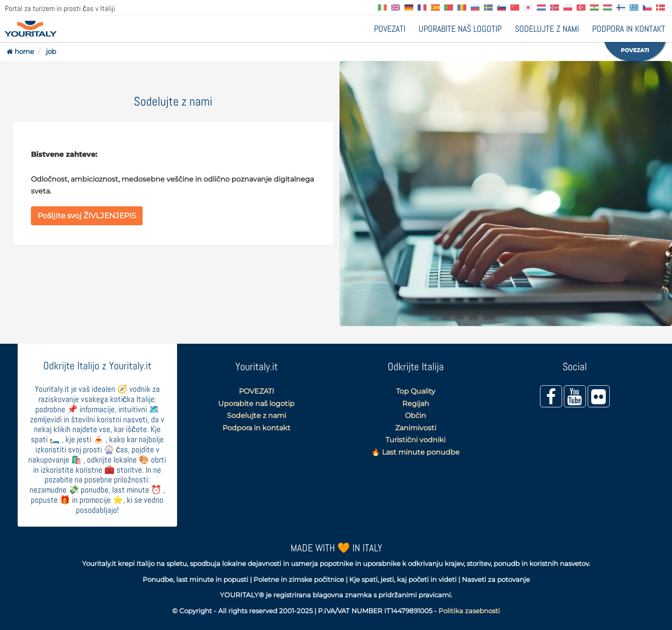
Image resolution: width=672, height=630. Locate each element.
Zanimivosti (416, 428)
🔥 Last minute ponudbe (415, 452)
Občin (415, 416)
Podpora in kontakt (629, 29)
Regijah (416, 404)
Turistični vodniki (415, 440)
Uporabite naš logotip (460, 29)
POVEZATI (390, 29)
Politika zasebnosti (469, 611)
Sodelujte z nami (547, 29)
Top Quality (416, 391)
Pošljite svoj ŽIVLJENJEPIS (87, 216)
